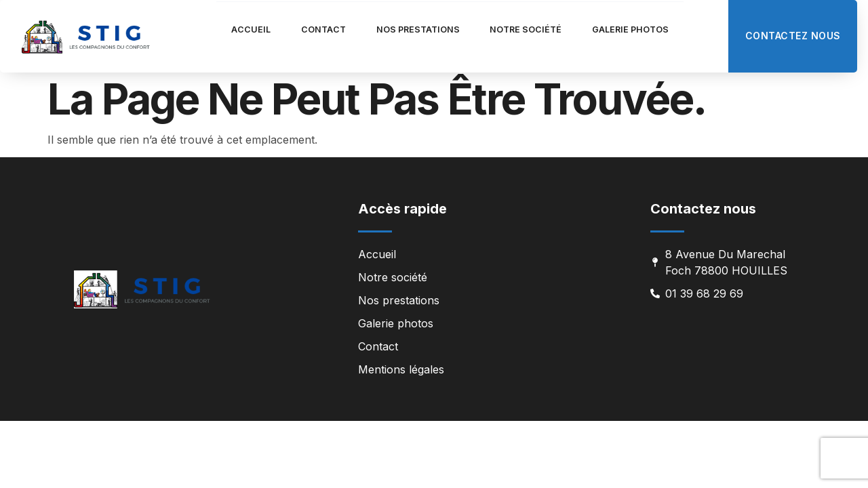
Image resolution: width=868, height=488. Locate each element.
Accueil (218, 29)
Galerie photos (660, 29)
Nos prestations (414, 29)
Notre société (539, 29)
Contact (303, 29)
